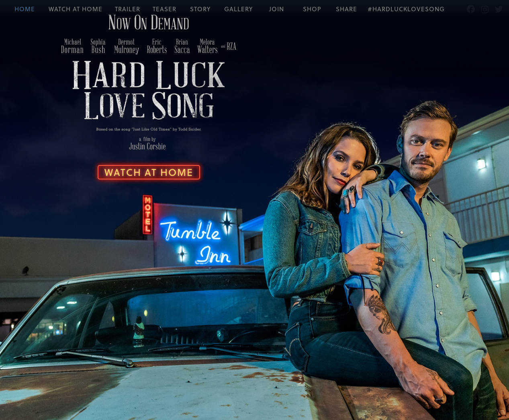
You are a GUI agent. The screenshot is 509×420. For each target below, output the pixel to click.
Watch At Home (145, 170)
